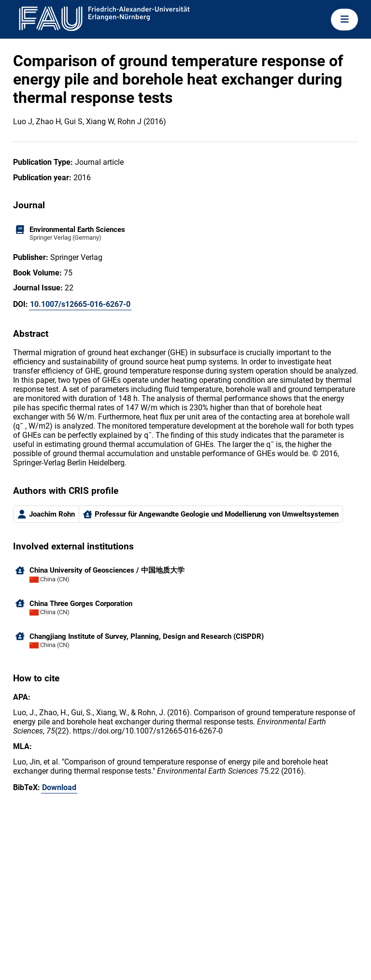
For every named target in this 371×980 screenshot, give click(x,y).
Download (59, 787)
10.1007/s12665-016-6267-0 (80, 304)
